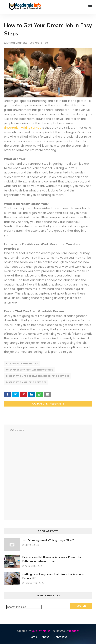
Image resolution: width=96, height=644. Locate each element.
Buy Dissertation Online (22, 364)
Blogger (74, 631)
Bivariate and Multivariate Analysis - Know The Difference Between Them (52, 559)
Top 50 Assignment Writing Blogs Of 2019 (49, 540)
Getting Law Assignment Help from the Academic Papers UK (54, 576)
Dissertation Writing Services (26, 382)
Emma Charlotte (17, 43)
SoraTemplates (41, 631)
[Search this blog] (24, 607)
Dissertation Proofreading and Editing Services (37, 376)
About (45, 637)
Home (33, 637)
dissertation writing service (23, 128)
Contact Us (60, 637)
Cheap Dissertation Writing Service (29, 370)
